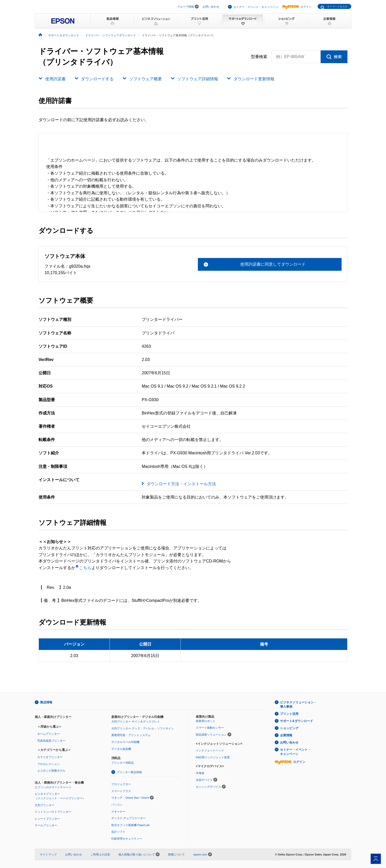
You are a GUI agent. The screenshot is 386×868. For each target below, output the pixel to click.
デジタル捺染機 (121, 749)
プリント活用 (289, 714)
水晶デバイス (204, 780)
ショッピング (289, 728)
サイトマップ (48, 854)
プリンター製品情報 (129, 772)
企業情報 (286, 735)
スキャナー (118, 811)
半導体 (200, 773)
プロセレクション (49, 764)
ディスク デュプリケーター (129, 818)
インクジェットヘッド (210, 750)
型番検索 (259, 57)
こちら (83, 568)
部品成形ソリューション (211, 735)
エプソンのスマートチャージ (53, 787)
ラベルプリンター (46, 825)
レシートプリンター (47, 819)
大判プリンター (45, 805)
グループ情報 (186, 7)
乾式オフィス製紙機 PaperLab (130, 825)
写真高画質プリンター (51, 741)
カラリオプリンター (50, 757)
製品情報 (46, 702)
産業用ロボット (206, 721)
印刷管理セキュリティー (127, 839)
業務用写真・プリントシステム (131, 735)
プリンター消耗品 (123, 763)
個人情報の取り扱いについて (139, 854)
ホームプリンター (49, 734)
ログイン (297, 7)
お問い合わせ (211, 7)
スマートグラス (121, 791)
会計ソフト (118, 832)
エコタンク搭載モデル (51, 771)
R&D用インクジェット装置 (213, 757)
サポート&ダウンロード (297, 721)
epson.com (200, 854)
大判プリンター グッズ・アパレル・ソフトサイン (143, 728)
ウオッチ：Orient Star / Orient (130, 798)
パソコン (117, 805)
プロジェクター (121, 784)
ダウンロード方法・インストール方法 (181, 484)
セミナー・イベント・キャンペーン (256, 7)
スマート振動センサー (210, 728)
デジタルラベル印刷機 (125, 742)
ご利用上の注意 (100, 854)
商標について (176, 854)
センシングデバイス (208, 787)
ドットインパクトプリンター (53, 812)
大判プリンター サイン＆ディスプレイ (136, 722)
